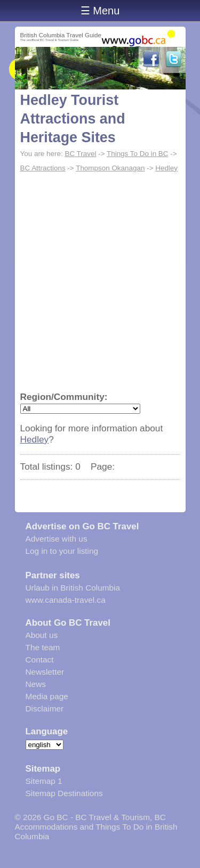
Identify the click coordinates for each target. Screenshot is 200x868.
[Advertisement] (100, 281)
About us (42, 635)
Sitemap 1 (44, 781)
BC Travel (80, 154)
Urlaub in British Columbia (73, 588)
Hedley (166, 168)
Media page (47, 696)
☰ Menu (100, 11)
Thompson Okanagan (110, 168)
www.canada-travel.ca (66, 600)
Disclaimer (45, 709)
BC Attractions (43, 168)
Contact (40, 660)
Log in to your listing (62, 551)
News (36, 684)
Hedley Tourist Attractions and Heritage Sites (73, 119)
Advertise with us (57, 539)
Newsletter (45, 672)
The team (43, 647)
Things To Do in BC (138, 154)
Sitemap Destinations (64, 793)
